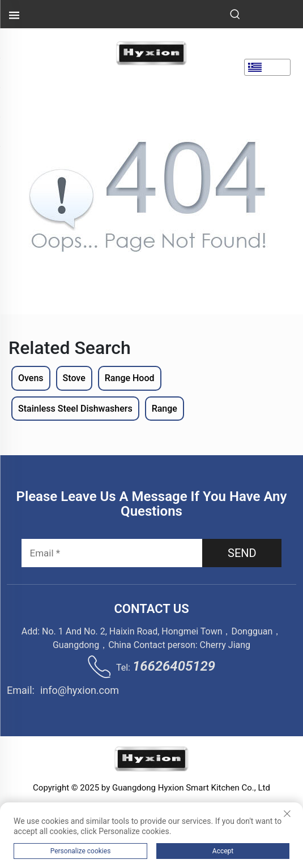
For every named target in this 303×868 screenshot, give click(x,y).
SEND (242, 553)
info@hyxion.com (80, 690)
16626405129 (174, 666)
